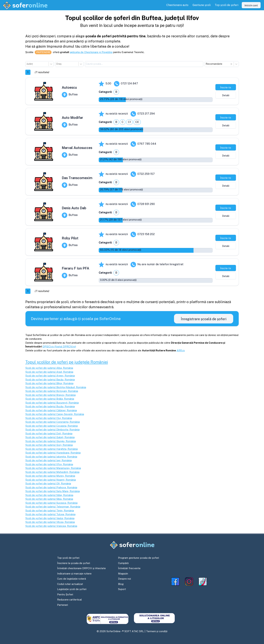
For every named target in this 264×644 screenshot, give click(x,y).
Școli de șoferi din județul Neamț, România (51, 480)
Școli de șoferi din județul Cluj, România (49, 418)
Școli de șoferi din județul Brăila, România (50, 399)
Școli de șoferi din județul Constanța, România (53, 422)
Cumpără (123, 563)
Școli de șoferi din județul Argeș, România (50, 376)
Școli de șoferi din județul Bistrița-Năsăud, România (56, 387)
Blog (121, 584)
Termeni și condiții (157, 631)
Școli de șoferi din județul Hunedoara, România (53, 453)
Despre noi (124, 579)
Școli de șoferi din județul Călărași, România (51, 410)
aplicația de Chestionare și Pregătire (91, 52)
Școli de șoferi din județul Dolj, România (49, 433)
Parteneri (63, 605)
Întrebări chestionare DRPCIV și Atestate (81, 568)
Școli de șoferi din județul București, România (52, 403)
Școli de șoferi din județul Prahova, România (51, 487)
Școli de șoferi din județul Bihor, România (49, 383)
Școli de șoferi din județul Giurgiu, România (51, 441)
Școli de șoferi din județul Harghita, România (51, 449)
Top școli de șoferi (68, 558)
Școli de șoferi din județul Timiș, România (50, 511)
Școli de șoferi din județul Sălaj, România (49, 495)
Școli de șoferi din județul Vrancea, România (51, 526)
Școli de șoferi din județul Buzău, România (50, 406)
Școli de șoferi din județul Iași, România (49, 460)
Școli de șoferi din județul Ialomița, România (51, 457)
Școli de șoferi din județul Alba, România (49, 368)
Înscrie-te (226, 87)
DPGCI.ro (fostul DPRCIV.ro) (59, 346)
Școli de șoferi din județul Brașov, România (50, 395)
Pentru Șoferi (65, 594)
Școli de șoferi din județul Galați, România (50, 437)
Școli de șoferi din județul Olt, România (48, 483)
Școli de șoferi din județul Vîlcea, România (50, 522)
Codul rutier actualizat (70, 584)
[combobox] (27, 64)
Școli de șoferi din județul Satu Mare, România (53, 491)
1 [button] (28, 72)
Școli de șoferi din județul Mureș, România (50, 476)
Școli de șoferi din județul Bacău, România (50, 380)
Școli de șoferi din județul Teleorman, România (53, 507)
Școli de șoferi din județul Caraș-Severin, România (55, 414)
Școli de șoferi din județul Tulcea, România (50, 514)
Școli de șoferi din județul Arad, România (49, 372)
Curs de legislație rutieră (72, 579)
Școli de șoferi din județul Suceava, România (51, 503)
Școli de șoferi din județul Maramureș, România (53, 468)
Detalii (226, 95)
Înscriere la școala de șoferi (74, 563)
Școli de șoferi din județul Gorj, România (49, 445)
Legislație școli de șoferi (72, 589)
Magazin (123, 574)
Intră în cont (251, 5)
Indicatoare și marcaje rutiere (74, 574)
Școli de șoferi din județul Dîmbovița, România (52, 430)
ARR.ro (181, 350)
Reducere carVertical (69, 600)
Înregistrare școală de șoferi (204, 319)
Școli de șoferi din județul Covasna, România (51, 426)
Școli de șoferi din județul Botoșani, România (52, 391)
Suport (122, 589)
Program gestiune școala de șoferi (139, 558)
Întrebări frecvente (129, 568)
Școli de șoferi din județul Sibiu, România (49, 499)
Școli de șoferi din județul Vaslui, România (50, 518)
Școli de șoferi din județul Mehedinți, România (52, 472)
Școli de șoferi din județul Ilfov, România (49, 464)
